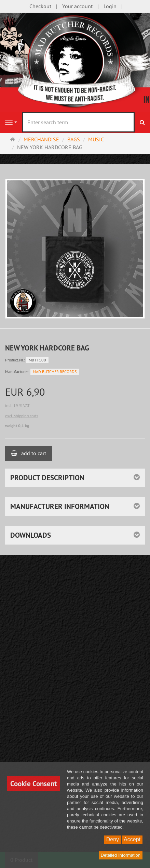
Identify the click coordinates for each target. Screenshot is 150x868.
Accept (132, 839)
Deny (113, 839)
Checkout (40, 6)
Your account (77, 6)
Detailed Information (121, 855)
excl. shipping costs (22, 416)
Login (110, 6)
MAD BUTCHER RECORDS (55, 372)
